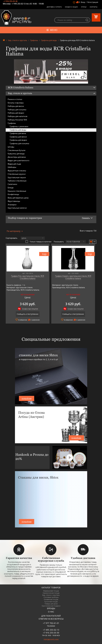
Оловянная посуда (51, 599)
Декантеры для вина (17, 157)
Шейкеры (12, 167)
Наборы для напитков (17, 116)
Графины (34, 40)
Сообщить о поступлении (27, 314)
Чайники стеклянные (17, 181)
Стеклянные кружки (17, 174)
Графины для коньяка (19, 143)
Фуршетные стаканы (17, 171)
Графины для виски (18, 137)
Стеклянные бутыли (17, 150)
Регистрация (93, 2)
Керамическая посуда (51, 593)
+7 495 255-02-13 (19, 4)
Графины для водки (18, 140)
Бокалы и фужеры (16, 103)
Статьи (84, 7)
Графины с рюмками (19, 127)
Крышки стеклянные (17, 191)
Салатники (12, 184)
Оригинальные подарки (51, 606)
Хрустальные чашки (17, 177)
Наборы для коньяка (17, 110)
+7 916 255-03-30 (10, 1)
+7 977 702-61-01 (51, 623)
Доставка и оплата (54, 7)
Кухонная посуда (51, 601)
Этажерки (12, 205)
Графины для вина (18, 133)
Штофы (11, 147)
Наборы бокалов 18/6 (17, 120)
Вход (83, 2)
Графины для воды (49, 40)
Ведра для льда (14, 164)
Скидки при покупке (30, 309)
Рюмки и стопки (15, 99)
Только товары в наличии (38, 242)
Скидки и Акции (71, 7)
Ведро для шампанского (19, 160)
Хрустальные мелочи (17, 208)
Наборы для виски (16, 106)
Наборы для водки (16, 113)
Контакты (94, 7)
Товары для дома (51, 604)
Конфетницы (13, 194)
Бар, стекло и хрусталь (18, 40)
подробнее (27, 398)
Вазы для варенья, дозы (18, 198)
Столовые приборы (51, 597)
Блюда (11, 188)
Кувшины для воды (16, 154)
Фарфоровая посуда (51, 591)
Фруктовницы (14, 201)
